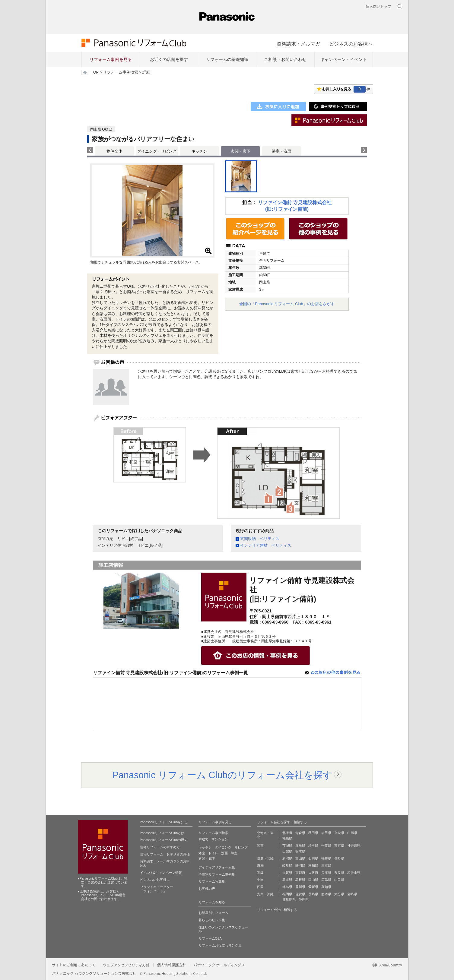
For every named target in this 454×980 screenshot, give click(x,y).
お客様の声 (207, 889)
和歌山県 (354, 873)
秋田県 (313, 833)
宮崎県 (352, 894)
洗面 (224, 853)
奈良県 (339, 873)
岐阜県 (287, 865)
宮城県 (339, 833)
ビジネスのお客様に (155, 880)
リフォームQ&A (210, 938)
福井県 (326, 858)
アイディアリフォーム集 (217, 867)
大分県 (339, 894)
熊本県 (326, 894)
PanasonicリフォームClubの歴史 (164, 840)
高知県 (326, 887)
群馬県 (300, 846)
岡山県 (313, 880)
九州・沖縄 (265, 894)
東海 (260, 865)
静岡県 (300, 865)
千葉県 (326, 846)
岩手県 (326, 833)
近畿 (260, 873)
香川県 (300, 887)
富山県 (300, 858)
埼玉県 (313, 846)
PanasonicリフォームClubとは (162, 833)
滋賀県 (287, 873)
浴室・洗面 (282, 151)
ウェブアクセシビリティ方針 (126, 965)
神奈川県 (354, 846)
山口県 (339, 880)
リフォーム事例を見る (111, 59)
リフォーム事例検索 (121, 72)
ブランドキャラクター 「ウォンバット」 (157, 889)
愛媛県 (313, 887)
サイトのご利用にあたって (74, 965)
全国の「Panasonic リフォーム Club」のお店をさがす (287, 304)
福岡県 (287, 894)
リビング (241, 847)
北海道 (287, 833)
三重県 (326, 865)
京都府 (300, 873)
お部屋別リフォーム (213, 913)
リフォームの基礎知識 (227, 59)
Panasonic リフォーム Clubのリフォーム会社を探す (223, 775)
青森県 (300, 833)
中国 (260, 880)
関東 (260, 846)
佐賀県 (300, 894)
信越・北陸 (265, 858)
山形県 (352, 833)
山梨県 (287, 851)
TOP (95, 72)
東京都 (339, 846)
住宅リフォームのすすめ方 (160, 847)
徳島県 (287, 887)
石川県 (313, 858)
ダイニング (223, 847)
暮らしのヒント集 (212, 920)
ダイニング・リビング (157, 151)
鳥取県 (287, 880)
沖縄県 (304, 899)
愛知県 (313, 865)
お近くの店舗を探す (169, 59)
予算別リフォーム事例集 (217, 874)
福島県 (287, 838)
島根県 (300, 880)
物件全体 (114, 151)
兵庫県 (326, 873)
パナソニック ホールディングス (219, 965)
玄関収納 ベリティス (260, 539)
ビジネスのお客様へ (351, 44)
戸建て (203, 839)
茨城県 (287, 846)
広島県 (326, 880)
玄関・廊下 (207, 858)
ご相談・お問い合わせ (285, 59)
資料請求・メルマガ (298, 44)
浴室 (202, 853)
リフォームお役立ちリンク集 (220, 945)
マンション (220, 839)
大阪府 (313, 873)
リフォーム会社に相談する (277, 910)
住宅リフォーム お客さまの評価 (165, 854)
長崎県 (313, 894)
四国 (260, 887)
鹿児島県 (289, 899)
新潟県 (287, 858)
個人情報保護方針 (172, 965)
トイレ (213, 853)
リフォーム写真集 (212, 881)
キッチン (199, 151)
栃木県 (300, 851)
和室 (234, 853)
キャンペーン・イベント (344, 59)
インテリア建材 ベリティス (266, 545)
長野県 (339, 858)
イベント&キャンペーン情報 (161, 873)
